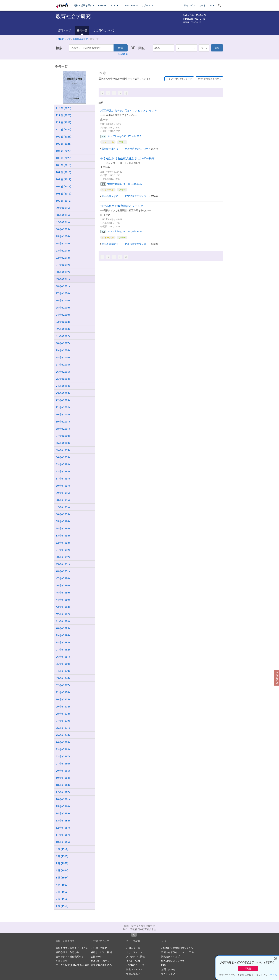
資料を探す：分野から (67, 952)
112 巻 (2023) (64, 115)
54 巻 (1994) (63, 528)
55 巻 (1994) (63, 521)
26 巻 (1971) (63, 728)
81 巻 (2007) (63, 336)
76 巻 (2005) (63, 372)
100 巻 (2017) (64, 201)
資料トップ (64, 30)
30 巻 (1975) (63, 699)
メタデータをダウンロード (179, 79)
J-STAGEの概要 (99, 948)
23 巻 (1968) (63, 749)
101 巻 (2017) (64, 194)
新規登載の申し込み (101, 965)
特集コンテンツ (134, 969)
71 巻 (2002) (63, 407)
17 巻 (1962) (63, 792)
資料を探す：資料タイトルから (72, 948)
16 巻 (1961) (63, 799)
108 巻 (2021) (64, 144)
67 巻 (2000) (63, 436)
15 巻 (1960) (63, 806)
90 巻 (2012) (63, 272)
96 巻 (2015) (63, 229)
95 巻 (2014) (63, 236)
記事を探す (62, 961)
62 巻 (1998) (63, 471)
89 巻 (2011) (63, 279)
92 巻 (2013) (63, 258)
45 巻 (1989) (63, 593)
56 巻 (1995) (63, 514)
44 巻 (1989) (63, 600)
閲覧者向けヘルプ (170, 956)
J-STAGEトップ (63, 39)
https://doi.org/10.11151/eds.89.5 (124, 136)
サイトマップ (168, 974)
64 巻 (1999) (63, 457)
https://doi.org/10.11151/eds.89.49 (124, 231)
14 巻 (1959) (63, 813)
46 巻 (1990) (63, 585)
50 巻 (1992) (63, 557)
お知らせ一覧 (133, 948)
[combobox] (163, 48)
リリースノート (134, 952)
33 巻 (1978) (63, 678)
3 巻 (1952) (62, 892)
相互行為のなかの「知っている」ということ (129, 111)
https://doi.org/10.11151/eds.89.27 (124, 184)
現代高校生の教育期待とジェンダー (123, 206)
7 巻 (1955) (62, 863)
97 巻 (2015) (63, 222)
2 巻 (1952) (62, 899)
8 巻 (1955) (62, 856)
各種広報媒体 (133, 974)
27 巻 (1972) (63, 721)
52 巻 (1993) (63, 543)
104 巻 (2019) (64, 172)
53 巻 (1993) (63, 536)
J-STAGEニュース (135, 965)
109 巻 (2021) (64, 137)
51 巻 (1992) (63, 550)
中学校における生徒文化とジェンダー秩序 (127, 158)
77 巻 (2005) (63, 365)
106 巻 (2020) (64, 158)
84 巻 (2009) (63, 315)
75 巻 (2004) (63, 379)
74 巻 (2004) (63, 386)
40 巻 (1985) (63, 628)
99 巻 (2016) (63, 208)
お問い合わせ (168, 969)
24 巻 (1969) (63, 742)
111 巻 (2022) (64, 122)
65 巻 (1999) (63, 450)
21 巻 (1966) (63, 763)
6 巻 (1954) (62, 870)
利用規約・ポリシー (101, 961)
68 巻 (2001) (63, 429)
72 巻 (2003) (63, 400)
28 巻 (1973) (63, 714)
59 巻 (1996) (63, 493)
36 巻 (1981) (63, 657)
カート (202, 5)
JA (212, 5)
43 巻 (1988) (63, 607)
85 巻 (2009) (63, 308)
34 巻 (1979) (63, 671)
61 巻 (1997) (63, 479)
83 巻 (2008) (63, 322)
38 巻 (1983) (63, 642)
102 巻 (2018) (64, 186)
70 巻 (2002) (63, 414)
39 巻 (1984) (63, 635)
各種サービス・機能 (101, 952)
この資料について (104, 30)
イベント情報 (133, 961)
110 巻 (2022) (64, 129)
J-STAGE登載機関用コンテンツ (177, 948)
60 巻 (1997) (63, 486)
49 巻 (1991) (63, 564)
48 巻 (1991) (63, 571)
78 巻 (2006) (63, 357)
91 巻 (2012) (63, 265)
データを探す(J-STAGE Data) (72, 965)
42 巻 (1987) (63, 614)
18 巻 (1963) (63, 785)
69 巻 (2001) (63, 422)
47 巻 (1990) (63, 578)
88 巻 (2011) (63, 286)
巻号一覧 (82, 30)
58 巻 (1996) (63, 500)
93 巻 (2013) (63, 251)
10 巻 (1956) (63, 842)
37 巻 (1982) (63, 650)
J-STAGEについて (108, 5)
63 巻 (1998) (63, 464)
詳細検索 (123, 54)
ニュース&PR (130, 5)
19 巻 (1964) (63, 778)
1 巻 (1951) (62, 906)
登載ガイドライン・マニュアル (177, 952)
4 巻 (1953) (62, 885)
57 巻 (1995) (63, 507)
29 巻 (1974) (63, 707)
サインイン (190, 5)
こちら (273, 975)
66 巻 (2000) (63, 443)
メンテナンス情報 (135, 956)
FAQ (163, 965)
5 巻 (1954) (62, 877)
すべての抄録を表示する (209, 79)
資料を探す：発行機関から (70, 956)
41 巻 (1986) (63, 621)
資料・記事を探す (84, 5)
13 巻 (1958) (63, 820)
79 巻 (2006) (63, 350)
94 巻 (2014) (63, 243)
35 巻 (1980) (63, 664)
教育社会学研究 (80, 39)
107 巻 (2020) (64, 151)
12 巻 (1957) (63, 828)
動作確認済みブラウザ (173, 961)
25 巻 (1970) (63, 735)
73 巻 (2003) (63, 393)
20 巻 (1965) (63, 771)
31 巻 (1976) (63, 692)
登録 (248, 969)
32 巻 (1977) (63, 685)
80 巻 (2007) (63, 343)
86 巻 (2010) (63, 300)
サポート (147, 5)
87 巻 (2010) (63, 293)
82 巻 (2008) (63, 329)
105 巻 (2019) (64, 165)
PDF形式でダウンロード (138, 149)
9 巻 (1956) (62, 849)
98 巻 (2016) (63, 215)
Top (134, 935)
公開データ (97, 956)
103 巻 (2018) (64, 179)
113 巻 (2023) (64, 108)
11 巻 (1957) (63, 835)
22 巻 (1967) (63, 756)
